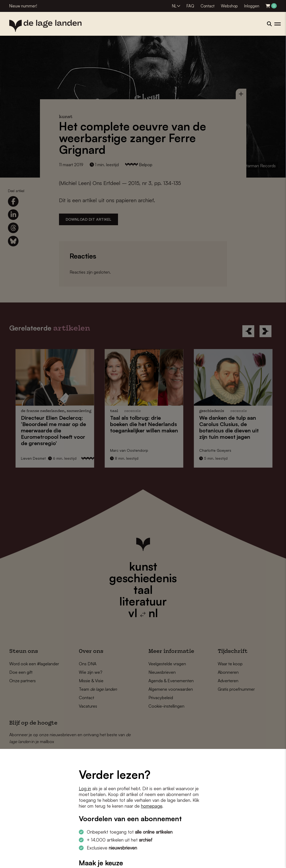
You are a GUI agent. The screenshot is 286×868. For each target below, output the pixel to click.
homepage (152, 806)
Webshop (229, 6)
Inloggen (252, 6)
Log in (85, 788)
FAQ (190, 6)
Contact (208, 6)
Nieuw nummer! (23, 6)
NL (174, 6)
